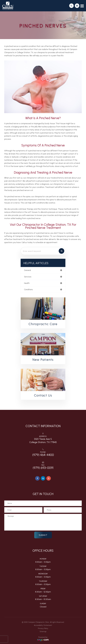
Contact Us (43, 395)
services (28, 277)
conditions (28, 289)
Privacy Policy (43, 628)
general (27, 270)
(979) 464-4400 (43, 455)
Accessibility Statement (43, 625)
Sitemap (43, 632)
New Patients (43, 360)
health (27, 283)
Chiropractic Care (43, 324)
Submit (43, 535)
